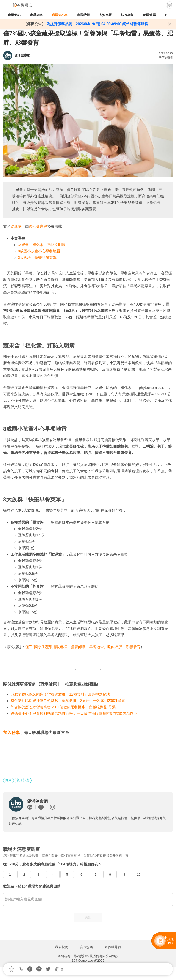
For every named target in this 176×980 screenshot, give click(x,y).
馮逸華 (16, 226)
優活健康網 (38, 226)
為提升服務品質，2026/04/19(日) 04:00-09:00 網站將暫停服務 (97, 24)
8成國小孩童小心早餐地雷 (39, 251)
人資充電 (105, 15)
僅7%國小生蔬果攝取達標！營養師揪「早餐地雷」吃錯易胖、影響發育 (83, 647)
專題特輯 (83, 15)
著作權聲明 (113, 947)
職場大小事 (60, 15)
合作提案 (86, 947)
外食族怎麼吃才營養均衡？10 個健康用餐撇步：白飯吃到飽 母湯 (63, 707)
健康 (8, 780)
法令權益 (127, 15)
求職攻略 (36, 15)
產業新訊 (14, 15)
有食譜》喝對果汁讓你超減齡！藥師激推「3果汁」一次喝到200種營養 (68, 701)
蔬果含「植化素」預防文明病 (42, 245)
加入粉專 (11, 733)
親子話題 (23, 780)
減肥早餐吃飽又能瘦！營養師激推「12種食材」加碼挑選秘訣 (60, 694)
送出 (88, 918)
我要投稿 (62, 947)
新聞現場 (149, 15)
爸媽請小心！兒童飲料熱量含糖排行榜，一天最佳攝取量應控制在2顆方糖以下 (74, 714)
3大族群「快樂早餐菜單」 (39, 258)
